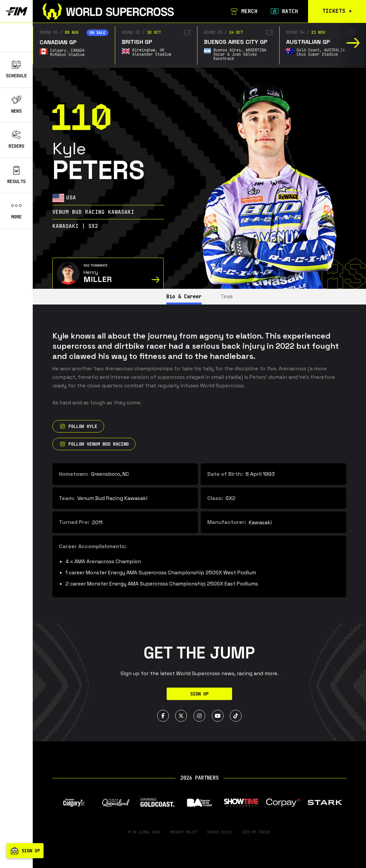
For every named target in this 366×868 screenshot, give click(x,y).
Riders (16, 140)
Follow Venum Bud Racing (94, 444)
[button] (353, 43)
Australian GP (308, 42)
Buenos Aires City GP (236, 42)
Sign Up (199, 694)
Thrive (264, 832)
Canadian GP (58, 42)
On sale (97, 33)
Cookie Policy (220, 832)
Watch (284, 11)
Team (229, 296)
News (16, 105)
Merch (243, 11)
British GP (137, 42)
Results (16, 175)
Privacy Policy (184, 832)
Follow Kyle (78, 426)
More (16, 211)
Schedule (16, 69)
